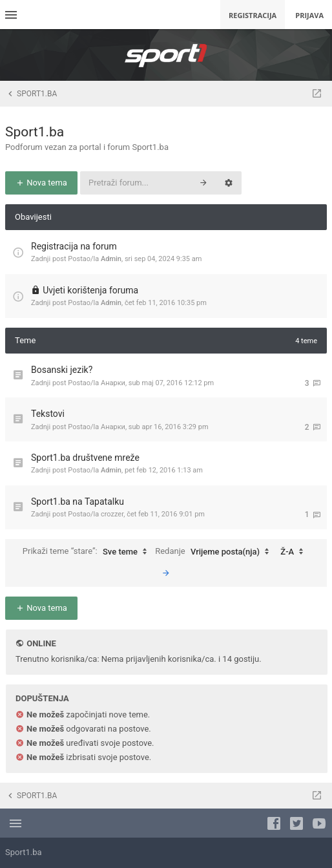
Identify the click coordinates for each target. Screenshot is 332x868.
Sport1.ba (35, 132)
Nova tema (41, 183)
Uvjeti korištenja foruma (90, 290)
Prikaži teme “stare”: (88, 552)
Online (41, 643)
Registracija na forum (74, 246)
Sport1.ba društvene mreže (85, 458)
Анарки (113, 383)
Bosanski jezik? (62, 370)
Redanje (215, 552)
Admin (111, 259)
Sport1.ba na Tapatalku (78, 502)
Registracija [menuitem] (253, 15)
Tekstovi (48, 414)
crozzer (112, 514)
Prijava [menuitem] (309, 15)
